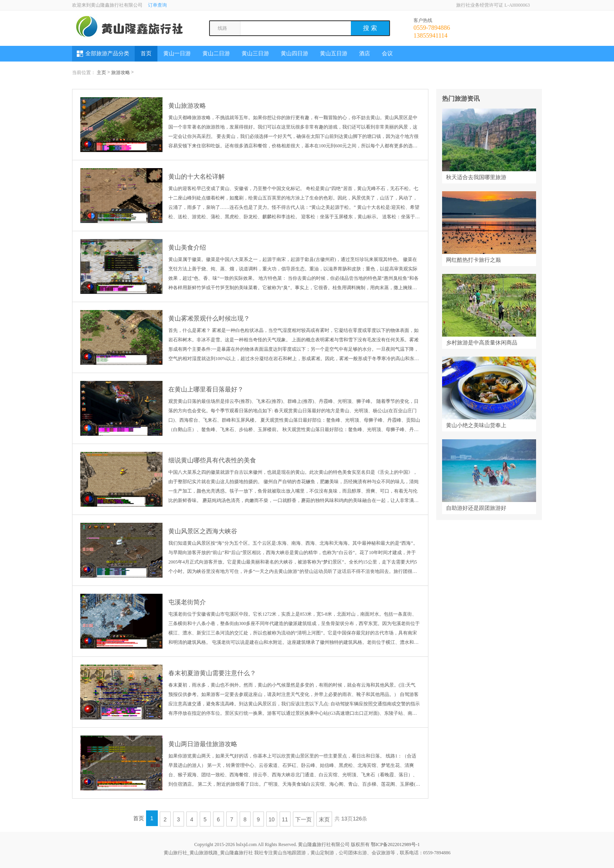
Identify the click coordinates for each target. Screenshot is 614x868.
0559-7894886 (432, 28)
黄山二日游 (216, 53)
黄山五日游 (334, 53)
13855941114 (431, 35)
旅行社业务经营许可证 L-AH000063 (493, 5)
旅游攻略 (121, 72)
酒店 (365, 53)
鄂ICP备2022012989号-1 (395, 844)
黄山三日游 (255, 53)
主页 (101, 72)
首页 (146, 53)
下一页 (303, 819)
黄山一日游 (177, 53)
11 (285, 819)
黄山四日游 (294, 53)
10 (272, 819)
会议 (387, 53)
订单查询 (157, 5)
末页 (324, 819)
